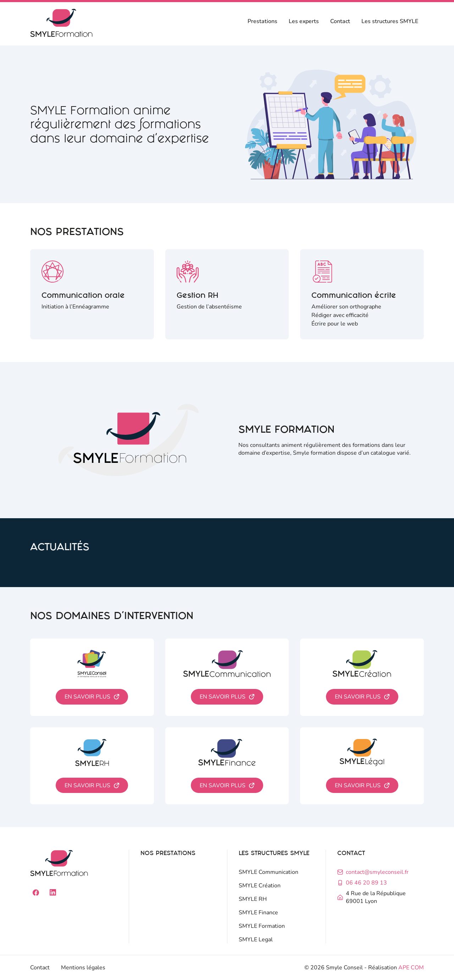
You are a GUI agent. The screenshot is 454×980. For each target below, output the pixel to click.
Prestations (262, 21)
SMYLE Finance (258, 913)
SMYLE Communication (268, 872)
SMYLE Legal (256, 940)
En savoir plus (87, 697)
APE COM (411, 968)
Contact (340, 21)
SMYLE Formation (262, 926)
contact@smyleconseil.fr (377, 872)
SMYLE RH (253, 899)
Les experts (304, 21)
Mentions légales (83, 968)
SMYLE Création (260, 886)
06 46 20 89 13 (366, 883)
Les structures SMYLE (390, 21)
